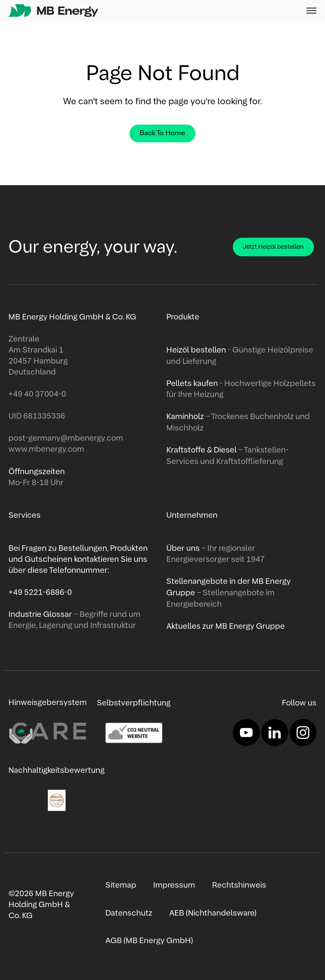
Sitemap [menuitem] (121, 885)
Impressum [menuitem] (174, 885)
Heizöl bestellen (197, 350)
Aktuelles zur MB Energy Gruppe (226, 625)
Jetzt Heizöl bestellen (273, 247)
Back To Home (162, 133)
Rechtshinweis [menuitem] (239, 885)
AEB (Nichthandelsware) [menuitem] (213, 913)
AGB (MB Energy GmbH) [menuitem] (149, 940)
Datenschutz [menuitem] (129, 913)
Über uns (184, 548)
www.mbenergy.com (46, 450)
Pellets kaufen (192, 383)
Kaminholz (186, 416)
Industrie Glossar (41, 614)
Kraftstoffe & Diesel (201, 450)
